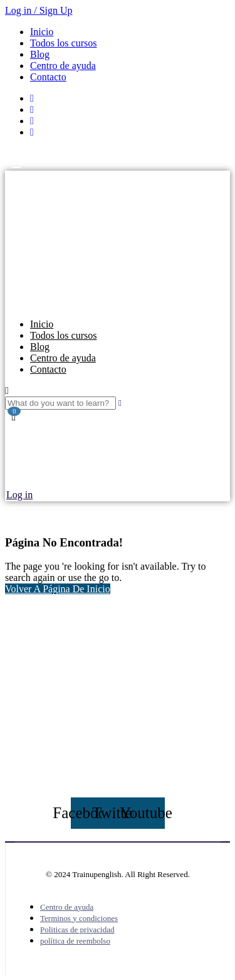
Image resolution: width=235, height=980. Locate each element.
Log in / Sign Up (39, 10)
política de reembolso (75, 941)
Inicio (42, 32)
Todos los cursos (63, 43)
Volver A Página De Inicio (58, 589)
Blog (40, 54)
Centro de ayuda (63, 66)
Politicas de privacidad (77, 929)
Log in (19, 495)
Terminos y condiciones (79, 918)
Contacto (48, 77)
